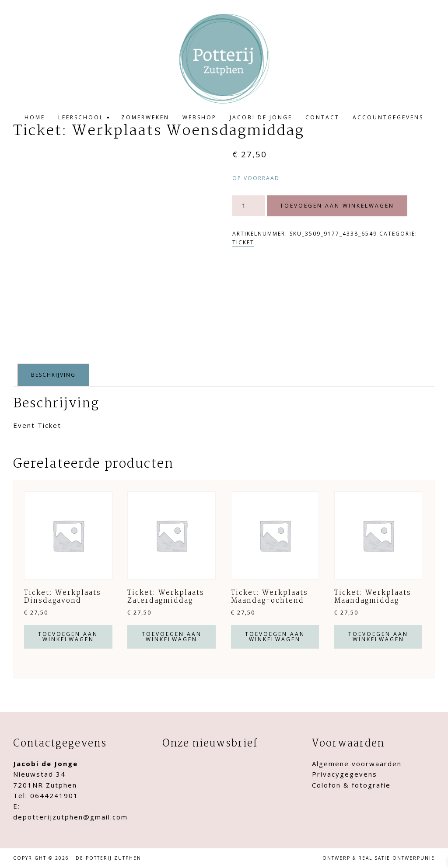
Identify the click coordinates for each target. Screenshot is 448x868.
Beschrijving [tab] (53, 375)
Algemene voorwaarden (357, 764)
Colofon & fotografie (351, 785)
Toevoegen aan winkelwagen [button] (68, 637)
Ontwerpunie (414, 858)
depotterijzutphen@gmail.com (70, 817)
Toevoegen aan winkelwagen (337, 206)
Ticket (243, 242)
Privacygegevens (345, 774)
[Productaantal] (248, 206)
